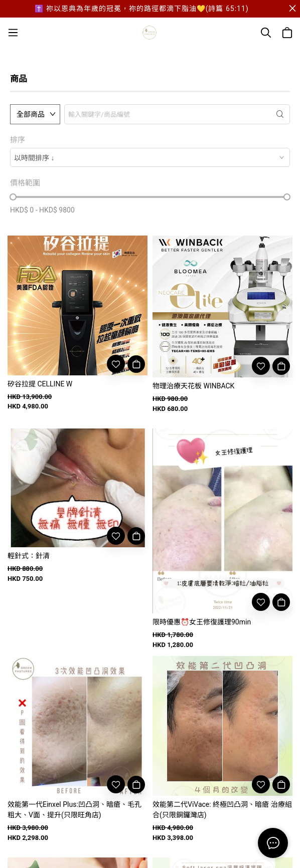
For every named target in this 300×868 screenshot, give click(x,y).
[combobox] (150, 157)
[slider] (13, 197)
